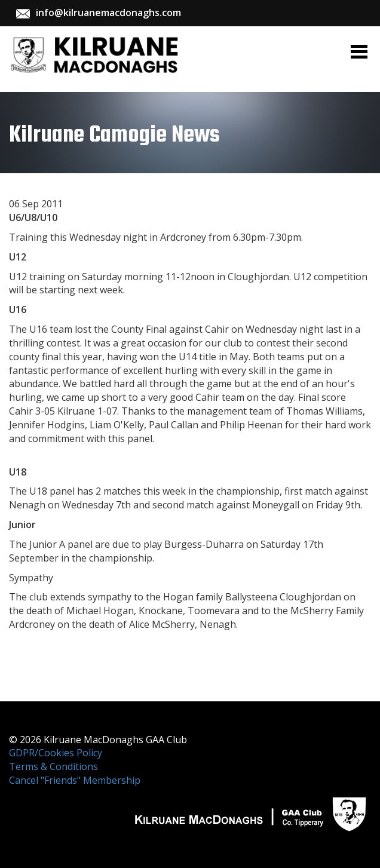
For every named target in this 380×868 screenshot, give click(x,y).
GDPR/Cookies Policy (56, 753)
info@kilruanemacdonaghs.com (108, 13)
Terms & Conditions (53, 766)
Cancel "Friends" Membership (75, 780)
